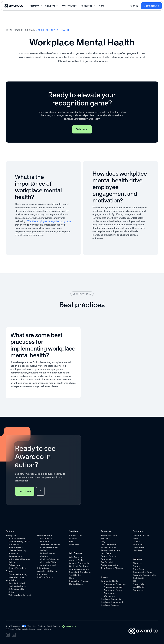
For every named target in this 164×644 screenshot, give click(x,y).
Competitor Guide (109, 581)
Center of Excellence (79, 566)
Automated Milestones (19, 559)
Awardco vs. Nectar (113, 590)
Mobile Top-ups (47, 553)
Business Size (76, 535)
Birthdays (13, 562)
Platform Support (46, 577)
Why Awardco (69, 6)
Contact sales (151, 6)
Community (107, 559)
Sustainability (139, 578)
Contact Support (109, 556)
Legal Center (139, 587)
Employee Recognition (112, 599)
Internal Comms (16, 577)
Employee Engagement (112, 602)
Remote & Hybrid (17, 583)
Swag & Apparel (48, 565)
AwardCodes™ (16, 547)
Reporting (42, 574)
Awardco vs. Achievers (115, 584)
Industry (73, 538)
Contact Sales (76, 584)
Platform (34, 6)
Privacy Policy (139, 584)
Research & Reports (110, 550)
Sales (11, 592)
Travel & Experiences (50, 544)
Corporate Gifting (49, 562)
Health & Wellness (17, 586)
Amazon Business (78, 560)
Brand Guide (139, 569)
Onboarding (14, 565)
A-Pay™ (44, 550)
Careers (136, 566)
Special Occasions (17, 568)
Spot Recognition (17, 538)
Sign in (134, 6)
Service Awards (16, 556)
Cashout (44, 556)
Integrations (43, 568)
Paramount (138, 544)
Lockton (136, 541)
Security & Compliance (80, 572)
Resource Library (109, 535)
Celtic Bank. (47, 629)
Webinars (105, 538)
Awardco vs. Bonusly (114, 587)
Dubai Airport (139, 547)
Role (71, 541)
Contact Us (138, 590)
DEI (134, 581)
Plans (101, 6)
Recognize (11, 535)
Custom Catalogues (50, 559)
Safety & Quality (16, 589)
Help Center (107, 553)
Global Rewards (45, 535)
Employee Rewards (110, 605)
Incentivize (11, 580)
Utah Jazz (137, 550)
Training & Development (20, 595)
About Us (137, 563)
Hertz (135, 538)
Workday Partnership (79, 563)
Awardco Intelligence (48, 571)
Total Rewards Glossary (112, 568)
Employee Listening (18, 574)
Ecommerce (46, 538)
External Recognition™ (19, 541)
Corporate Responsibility (144, 575)
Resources (86, 6)
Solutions (50, 6)
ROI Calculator (108, 562)
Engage (9, 571)
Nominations (15, 544)
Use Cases (74, 544)
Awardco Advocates (79, 569)
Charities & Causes (49, 547)
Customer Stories (141, 535)
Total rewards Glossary (20, 30)
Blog (103, 541)
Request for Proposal (79, 581)
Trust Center (75, 575)
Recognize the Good (142, 572)
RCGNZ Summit (109, 547)
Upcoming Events (109, 544)
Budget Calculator (110, 565)
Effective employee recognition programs (49, 221)
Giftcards (45, 541)
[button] (69, 626)
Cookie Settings (53, 626)
